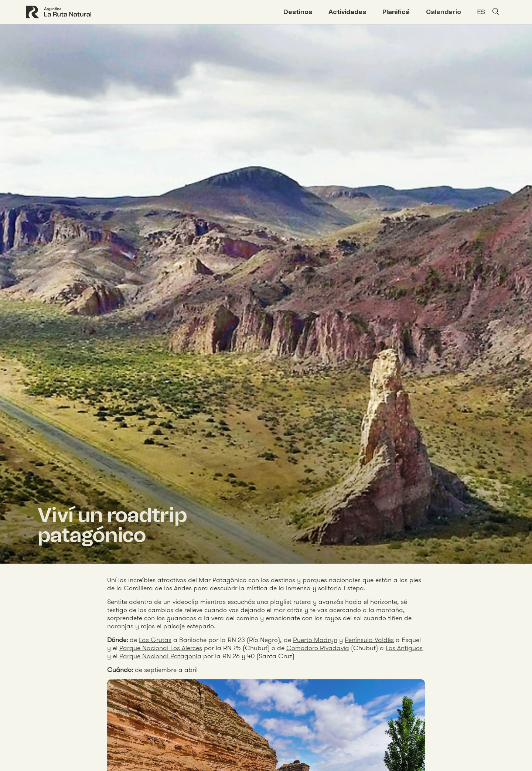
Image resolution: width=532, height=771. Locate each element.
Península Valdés (369, 640)
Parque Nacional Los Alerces (161, 648)
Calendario (444, 12)
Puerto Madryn (315, 640)
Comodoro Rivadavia (318, 648)
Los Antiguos (404, 648)
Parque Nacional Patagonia (160, 656)
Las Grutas (155, 640)
